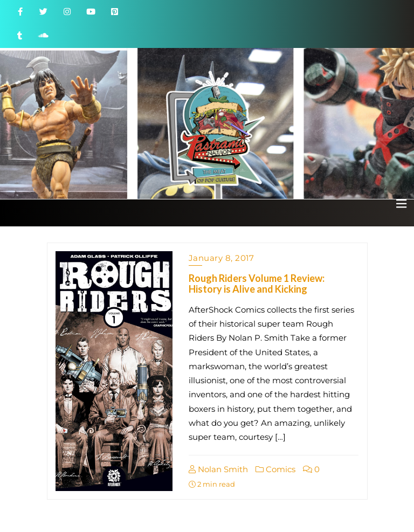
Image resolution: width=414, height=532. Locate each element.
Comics (275, 469)
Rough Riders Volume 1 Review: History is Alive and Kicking (257, 284)
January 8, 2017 (222, 258)
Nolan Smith (218, 469)
